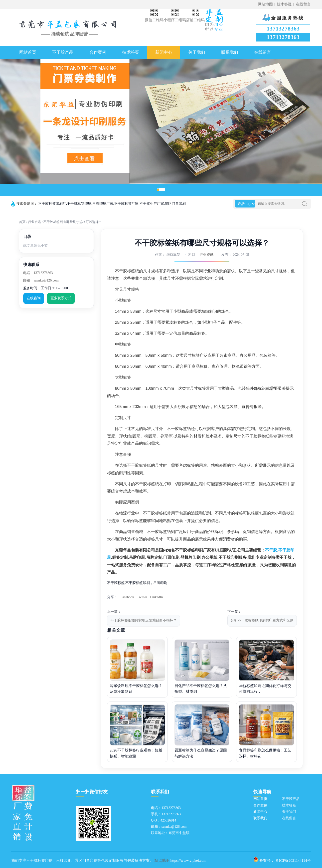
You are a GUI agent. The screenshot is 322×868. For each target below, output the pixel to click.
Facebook (127, 597)
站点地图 (162, 860)
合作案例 (98, 52)
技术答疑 (284, 4)
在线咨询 (34, 298)
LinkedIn (156, 597)
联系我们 (230, 52)
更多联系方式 (61, 298)
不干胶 (271, 550)
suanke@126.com (174, 827)
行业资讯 (34, 222)
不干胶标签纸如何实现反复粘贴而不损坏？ (144, 620)
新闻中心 (164, 52)
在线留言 (303, 4)
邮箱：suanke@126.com (41, 280)
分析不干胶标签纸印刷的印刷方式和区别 (262, 620)
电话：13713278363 (38, 273)
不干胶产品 (63, 52)
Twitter (142, 597)
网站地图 (265, 4)
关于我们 (197, 52)
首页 (22, 222)
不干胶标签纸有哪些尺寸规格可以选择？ (73, 222)
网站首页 (28, 52)
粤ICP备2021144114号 (293, 860)
